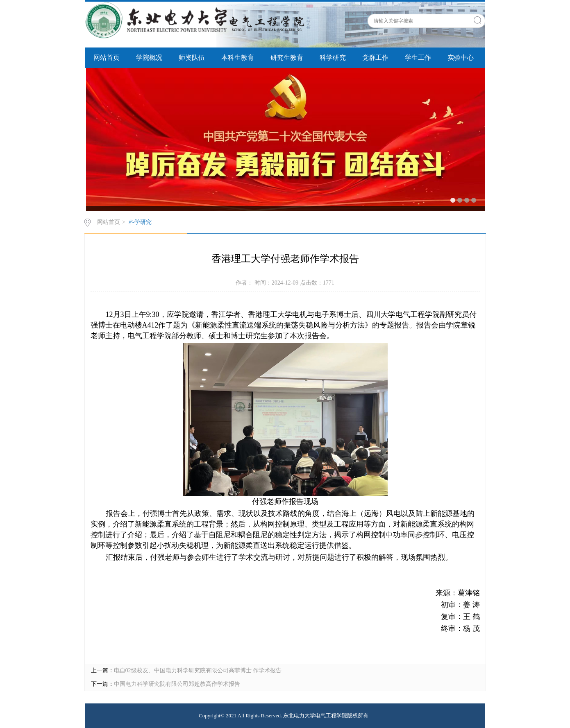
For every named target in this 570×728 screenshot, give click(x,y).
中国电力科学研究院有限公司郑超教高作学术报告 (177, 684)
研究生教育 (287, 58)
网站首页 (107, 58)
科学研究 (333, 58)
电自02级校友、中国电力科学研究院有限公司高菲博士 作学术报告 (198, 670)
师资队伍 (192, 58)
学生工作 (418, 58)
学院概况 (149, 58)
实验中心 (461, 58)
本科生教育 (238, 58)
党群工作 (375, 58)
